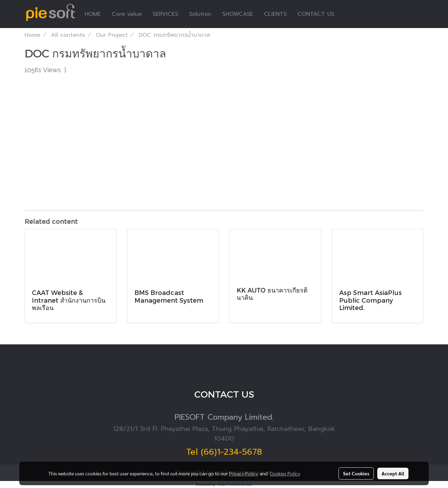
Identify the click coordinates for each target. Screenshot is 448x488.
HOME (93, 14)
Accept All (393, 473)
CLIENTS (275, 14)
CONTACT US (316, 14)
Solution (200, 14)
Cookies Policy (285, 473)
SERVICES (165, 14)
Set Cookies (356, 473)
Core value (127, 14)
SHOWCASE (238, 14)
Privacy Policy (243, 473)
